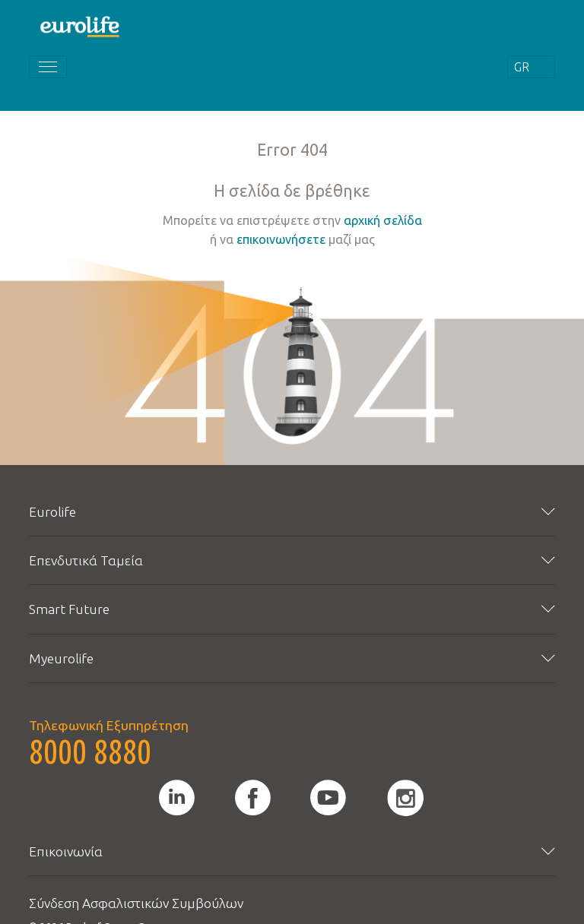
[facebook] (253, 798)
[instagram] (405, 798)
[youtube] (328, 798)
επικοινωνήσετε (281, 239)
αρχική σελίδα (383, 220)
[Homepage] (81, 26)
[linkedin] (177, 798)
